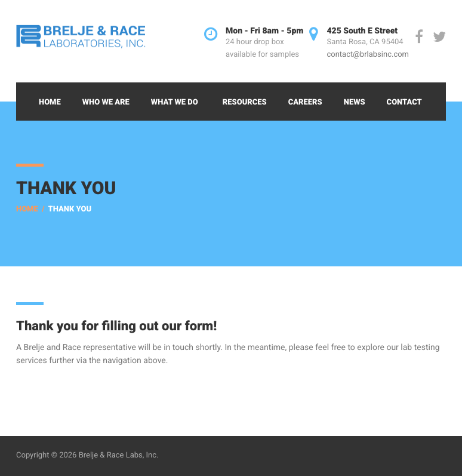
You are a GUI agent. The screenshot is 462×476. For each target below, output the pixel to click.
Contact (404, 102)
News (355, 102)
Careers (305, 102)
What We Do (175, 102)
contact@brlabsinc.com (368, 55)
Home (50, 102)
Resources (245, 102)
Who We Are (106, 102)
